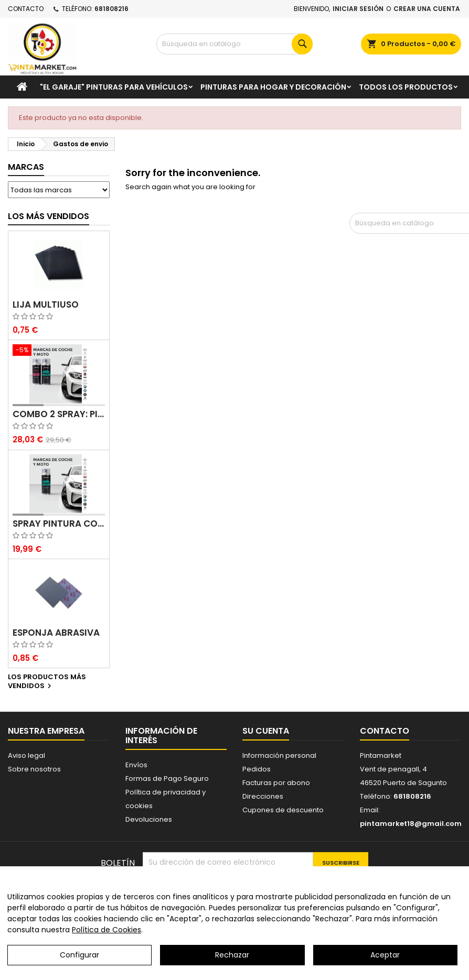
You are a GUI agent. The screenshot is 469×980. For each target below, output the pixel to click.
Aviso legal (26, 755)
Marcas (26, 167)
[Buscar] (235, 44)
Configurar (79, 959)
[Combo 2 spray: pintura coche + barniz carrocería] (59, 351)
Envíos (136, 765)
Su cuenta (266, 731)
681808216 (111, 9)
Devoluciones (149, 819)
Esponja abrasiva (56, 633)
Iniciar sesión (358, 9)
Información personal (279, 755)
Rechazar (232, 959)
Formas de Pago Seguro (167, 778)
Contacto (26, 9)
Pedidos (257, 769)
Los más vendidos (49, 216)
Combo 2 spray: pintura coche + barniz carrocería (59, 414)
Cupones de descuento (283, 810)
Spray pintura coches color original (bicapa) (59, 524)
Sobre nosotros (34, 769)
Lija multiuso (46, 305)
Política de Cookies (106, 934)
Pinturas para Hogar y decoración (273, 87)
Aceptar (385, 959)
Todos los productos (406, 87)
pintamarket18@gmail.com (411, 824)
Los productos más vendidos (47, 682)
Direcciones (263, 796)
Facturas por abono (276, 783)
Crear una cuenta (427, 9)
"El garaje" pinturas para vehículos (114, 87)
